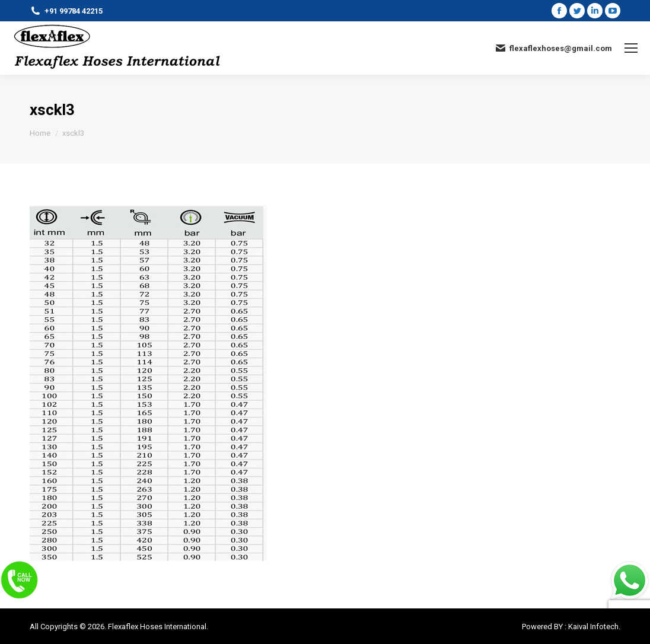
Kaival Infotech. (594, 627)
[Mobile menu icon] (631, 48)
